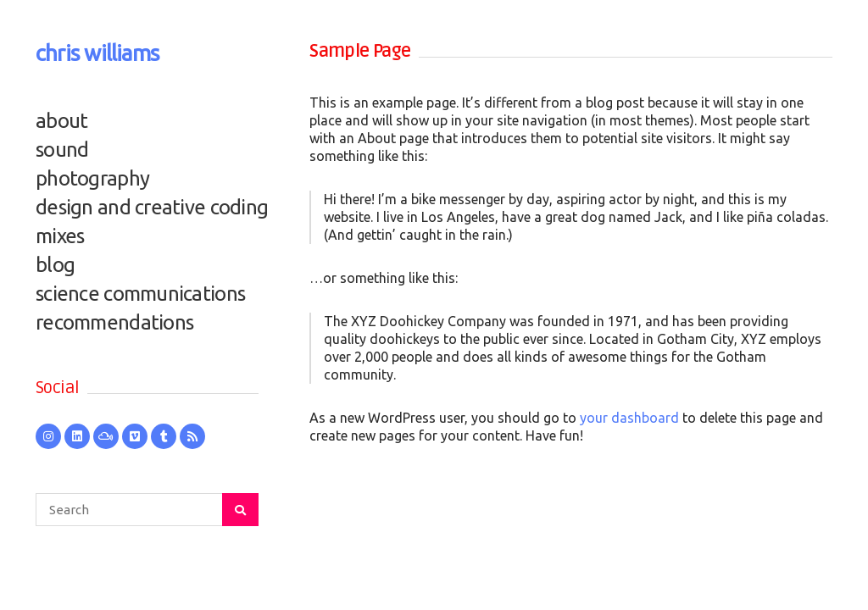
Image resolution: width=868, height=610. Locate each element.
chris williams (97, 53)
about (61, 121)
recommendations (114, 322)
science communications (140, 294)
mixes (60, 236)
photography (92, 178)
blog (55, 265)
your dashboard (629, 418)
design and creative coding (147, 207)
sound (62, 150)
